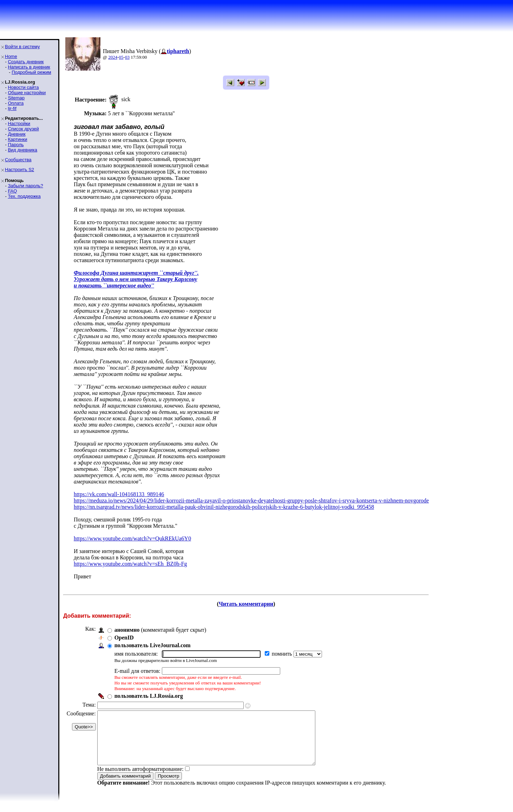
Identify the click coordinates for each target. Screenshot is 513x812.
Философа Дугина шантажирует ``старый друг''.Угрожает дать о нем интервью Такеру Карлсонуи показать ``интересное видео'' (136, 279)
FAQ (12, 191)
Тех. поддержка (24, 196)
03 (127, 57)
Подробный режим (31, 72)
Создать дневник (26, 62)
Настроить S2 (19, 170)
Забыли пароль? (25, 186)
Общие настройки (27, 93)
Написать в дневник (29, 67)
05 (121, 57)
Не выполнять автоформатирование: (140, 779)
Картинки (17, 139)
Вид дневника (22, 150)
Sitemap (16, 98)
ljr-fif (12, 108)
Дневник (17, 134)
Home (11, 56)
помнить (283, 654)
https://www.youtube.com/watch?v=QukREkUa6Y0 (132, 538)
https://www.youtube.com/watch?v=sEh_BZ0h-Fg (130, 564)
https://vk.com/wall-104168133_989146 (119, 494)
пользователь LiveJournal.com (153, 645)
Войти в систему (22, 47)
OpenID (124, 638)
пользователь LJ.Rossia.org (149, 696)
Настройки (19, 124)
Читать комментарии (246, 604)
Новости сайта (23, 87)
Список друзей (23, 129)
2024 (113, 57)
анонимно (127, 630)
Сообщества (18, 160)
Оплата (16, 103)
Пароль (16, 145)
